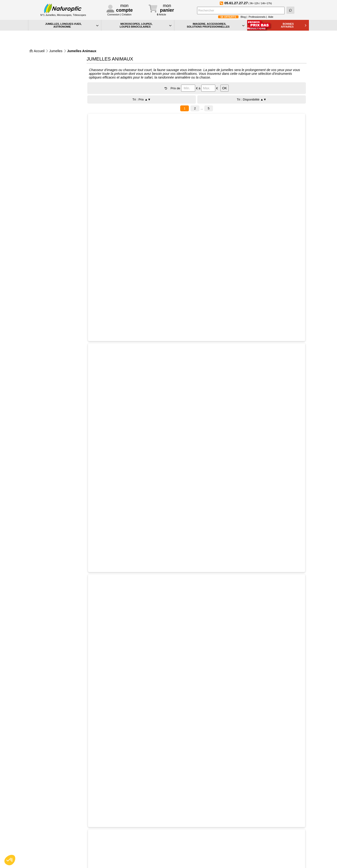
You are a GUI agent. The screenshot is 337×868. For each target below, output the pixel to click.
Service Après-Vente (116, 803)
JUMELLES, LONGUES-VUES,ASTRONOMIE (72, 25)
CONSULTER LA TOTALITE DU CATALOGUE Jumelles (167, 766)
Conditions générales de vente (124, 851)
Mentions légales (115, 856)
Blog (243, 17)
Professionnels (257, 17)
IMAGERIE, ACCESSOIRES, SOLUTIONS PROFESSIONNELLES (216, 25)
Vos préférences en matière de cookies (200, 837)
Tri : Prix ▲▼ (142, 87)
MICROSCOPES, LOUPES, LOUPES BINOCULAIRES (146, 25)
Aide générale (183, 827)
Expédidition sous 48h (81, 803)
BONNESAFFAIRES (294, 25)
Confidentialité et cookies (190, 832)
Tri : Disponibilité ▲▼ (252, 87)
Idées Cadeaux (184, 847)
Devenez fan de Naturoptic (256, 802)
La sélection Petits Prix (189, 852)
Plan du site (181, 842)
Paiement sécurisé (46, 803)
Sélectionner (139, 124)
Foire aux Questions (291, 803)
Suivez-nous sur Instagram (221, 802)
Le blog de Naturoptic (186, 803)
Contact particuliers (116, 832)
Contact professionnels (119, 837)
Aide (271, 17)
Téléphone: (121, 827)
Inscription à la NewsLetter (151, 803)
